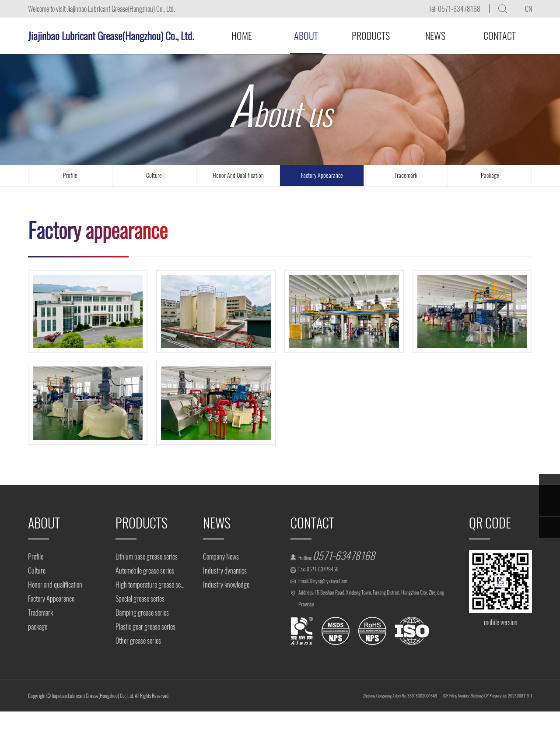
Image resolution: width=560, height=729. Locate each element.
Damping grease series (142, 613)
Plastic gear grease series (145, 627)
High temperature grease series (150, 585)
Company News (221, 557)
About (306, 36)
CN (528, 9)
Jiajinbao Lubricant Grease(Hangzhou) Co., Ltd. (111, 36)
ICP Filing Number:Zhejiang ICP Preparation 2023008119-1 (468, 713)
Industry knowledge (226, 585)
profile (70, 175)
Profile (36, 557)
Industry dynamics (225, 571)
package (490, 175)
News (435, 36)
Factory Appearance (322, 175)
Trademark (40, 613)
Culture (37, 571)
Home (242, 36)
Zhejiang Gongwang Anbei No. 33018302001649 (343, 713)
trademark (406, 175)
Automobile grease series (145, 571)
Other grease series (138, 641)
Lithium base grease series (147, 557)
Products (371, 36)
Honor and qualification (238, 175)
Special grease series (140, 599)
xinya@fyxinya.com (340, 591)
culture (154, 175)
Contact (500, 36)
